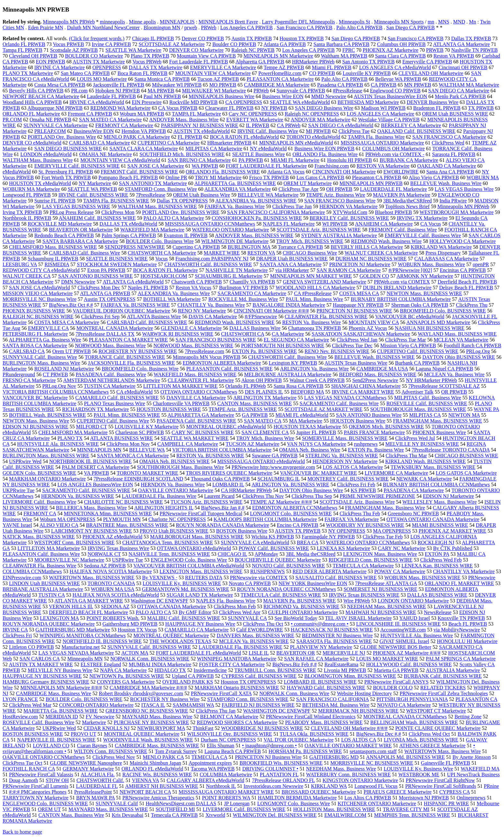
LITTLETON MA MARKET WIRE (180, 386)
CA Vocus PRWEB (178, 108)
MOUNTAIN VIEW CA (373, 322)
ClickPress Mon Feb (235, 607)
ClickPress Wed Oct (429, 734)
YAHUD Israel (415, 618)
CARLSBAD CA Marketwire (99, 143)
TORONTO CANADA (111, 583)
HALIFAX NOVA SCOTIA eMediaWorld (116, 595)
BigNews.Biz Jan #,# (223, 508)
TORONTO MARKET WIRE (148, 473)
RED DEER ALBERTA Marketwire (329, 571)
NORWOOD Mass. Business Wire (110, 345)
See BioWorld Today (296, 618)
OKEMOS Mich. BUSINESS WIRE (386, 427)
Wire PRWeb (357, 601)
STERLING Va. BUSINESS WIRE (342, 456)
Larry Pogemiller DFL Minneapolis (298, 22)
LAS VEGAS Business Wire (464, 189)
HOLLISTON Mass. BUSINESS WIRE (334, 809)
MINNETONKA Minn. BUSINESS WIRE (108, 513)
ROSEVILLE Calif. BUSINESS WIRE (427, 403)
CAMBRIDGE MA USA (382, 369)
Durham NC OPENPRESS (229, 740)
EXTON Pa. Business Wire (376, 450)
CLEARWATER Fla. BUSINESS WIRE (326, 317)
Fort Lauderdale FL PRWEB (198, 62)
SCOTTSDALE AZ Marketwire (171, 44)
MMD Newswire (329, 96)
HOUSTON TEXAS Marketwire (307, 427)
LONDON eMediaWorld (46, 154)
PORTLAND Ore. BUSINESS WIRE (181, 212)
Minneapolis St (354, 22)
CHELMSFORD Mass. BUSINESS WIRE (53, 247)
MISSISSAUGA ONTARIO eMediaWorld (261, 461)
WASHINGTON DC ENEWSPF (277, 711)
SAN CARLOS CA (40, 659)
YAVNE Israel (17, 525)
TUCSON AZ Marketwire (252, 444)
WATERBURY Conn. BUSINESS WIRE (348, 775)
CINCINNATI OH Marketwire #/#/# (271, 311)
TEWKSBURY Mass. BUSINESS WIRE (433, 467)
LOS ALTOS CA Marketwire (353, 467)
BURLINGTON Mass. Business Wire (41, 363)
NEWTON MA (464, 415)
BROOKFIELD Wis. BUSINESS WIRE (281, 763)
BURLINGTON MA (249, 247)
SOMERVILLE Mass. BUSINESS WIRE (345, 438)
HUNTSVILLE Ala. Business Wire (417, 635)
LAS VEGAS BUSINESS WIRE (76, 206)
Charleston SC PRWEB (140, 432)
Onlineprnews (471, 798)
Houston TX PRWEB (302, 38)
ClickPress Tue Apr (298, 189)
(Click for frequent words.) (97, 38)
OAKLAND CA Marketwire (447, 166)
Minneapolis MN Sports (399, 22)
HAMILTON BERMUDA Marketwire (297, 798)
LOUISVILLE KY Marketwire (147, 427)
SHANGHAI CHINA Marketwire (366, 386)
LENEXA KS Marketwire (343, 548)
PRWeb (209, 28)
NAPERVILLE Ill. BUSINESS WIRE (56, 740)
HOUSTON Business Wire (358, 421)
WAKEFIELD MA (480, 769)
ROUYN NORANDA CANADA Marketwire (222, 525)
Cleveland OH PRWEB (33, 56)
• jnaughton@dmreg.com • (269, 746)
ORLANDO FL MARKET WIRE (459, 583)
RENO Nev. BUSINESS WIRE (337, 351)
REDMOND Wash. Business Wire (386, 241)
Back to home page (22, 832)
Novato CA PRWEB (250, 583)
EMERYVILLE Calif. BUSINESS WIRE (77, 166)
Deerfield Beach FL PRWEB (467, 282)
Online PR (176, 177)
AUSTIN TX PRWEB (298, 531)
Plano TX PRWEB (150, 56)
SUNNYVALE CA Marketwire (56, 125)
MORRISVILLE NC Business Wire (40, 299)
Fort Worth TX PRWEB (66, 177)
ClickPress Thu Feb (360, 513)
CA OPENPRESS (244, 102)
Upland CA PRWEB (193, 676)
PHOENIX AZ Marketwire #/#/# (407, 653)
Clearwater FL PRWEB (229, 108)
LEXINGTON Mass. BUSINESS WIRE (201, 571)
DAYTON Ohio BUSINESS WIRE (459, 357)
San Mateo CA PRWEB (85, 73)
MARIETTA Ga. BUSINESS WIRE (61, 711)
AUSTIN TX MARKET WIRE (41, 664)
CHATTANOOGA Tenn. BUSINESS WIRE (167, 542)
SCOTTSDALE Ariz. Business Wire (357, 502)
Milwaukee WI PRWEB (177, 85)
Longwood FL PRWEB (27, 195)
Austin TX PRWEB (252, 38)
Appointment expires (210, 763)
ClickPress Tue (354, 131)
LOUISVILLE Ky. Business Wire (419, 769)
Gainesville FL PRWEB (446, 763)
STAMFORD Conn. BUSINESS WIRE (248, 699)
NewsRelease (437, 612)
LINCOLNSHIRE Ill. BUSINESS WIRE (398, 624)
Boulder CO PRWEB (234, 44)
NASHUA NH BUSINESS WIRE (430, 328)
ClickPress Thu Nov (263, 496)
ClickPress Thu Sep (312, 496)
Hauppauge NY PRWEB (358, 305)
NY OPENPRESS (347, 531)
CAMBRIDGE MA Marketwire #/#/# (148, 688)
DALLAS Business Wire (255, 328)
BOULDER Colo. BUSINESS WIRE (84, 699)
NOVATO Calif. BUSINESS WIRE (288, 566)
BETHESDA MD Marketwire (368, 102)
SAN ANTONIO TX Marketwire (153, 183)
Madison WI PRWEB (383, 108)
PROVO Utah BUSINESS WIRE (174, 531)
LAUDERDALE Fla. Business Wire (159, 496)
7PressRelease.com (204, 351)
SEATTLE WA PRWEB (93, 189)
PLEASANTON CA (476, 699)
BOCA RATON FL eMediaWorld (244, 137)
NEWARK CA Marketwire (424, 479)
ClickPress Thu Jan (216, 711)
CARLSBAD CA (27, 351)
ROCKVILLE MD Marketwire (60, 224)
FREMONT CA (40, 513)
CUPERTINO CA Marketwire (169, 143)
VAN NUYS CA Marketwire (317, 444)
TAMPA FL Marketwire (196, 114)
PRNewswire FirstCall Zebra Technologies (444, 693)
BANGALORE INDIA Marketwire (289, 305)
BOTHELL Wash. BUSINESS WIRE (47, 415)
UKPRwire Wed (59, 728)
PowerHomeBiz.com (280, 73)
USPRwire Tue (127, 560)
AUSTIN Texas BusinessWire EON (390, 96)
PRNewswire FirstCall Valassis (41, 775)
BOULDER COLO (393, 688)
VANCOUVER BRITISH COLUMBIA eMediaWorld (189, 566)
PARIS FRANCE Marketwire (374, 432)
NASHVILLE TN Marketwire (236, 270)
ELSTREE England (101, 664)
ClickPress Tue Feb (382, 537)
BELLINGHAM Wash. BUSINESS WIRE (414, 722)
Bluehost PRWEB (394, 212)
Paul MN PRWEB (162, 96)
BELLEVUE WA (147, 450)
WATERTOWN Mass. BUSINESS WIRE (92, 578)
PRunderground (19, 374)
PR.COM (12, 120)
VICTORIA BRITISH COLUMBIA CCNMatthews (56, 392)
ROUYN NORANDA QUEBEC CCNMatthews (286, 589)
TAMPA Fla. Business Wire (376, 137)
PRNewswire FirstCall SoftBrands (441, 786)
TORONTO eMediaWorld (313, 137)
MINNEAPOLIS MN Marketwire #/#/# (61, 688)
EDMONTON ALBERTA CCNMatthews (295, 508)
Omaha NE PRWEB (50, 120)
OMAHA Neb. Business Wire (310, 450)
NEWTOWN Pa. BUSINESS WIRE (127, 676)
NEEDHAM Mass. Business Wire (341, 769)
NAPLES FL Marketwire (289, 224)
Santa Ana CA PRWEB (450, 172)
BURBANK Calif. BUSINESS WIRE (443, 676)
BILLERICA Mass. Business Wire (91, 508)
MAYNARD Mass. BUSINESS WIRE (108, 809)
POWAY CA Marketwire (400, 571)
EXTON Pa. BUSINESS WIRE (265, 351)
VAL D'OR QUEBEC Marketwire (299, 740)
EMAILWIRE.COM (345, 815)
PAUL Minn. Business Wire (314, 299)
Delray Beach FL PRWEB (466, 288)
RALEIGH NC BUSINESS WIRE (38, 317)
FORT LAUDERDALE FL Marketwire (266, 166)
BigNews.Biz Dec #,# (379, 734)
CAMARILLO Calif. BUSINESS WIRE (117, 398)
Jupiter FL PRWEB (316, 432)
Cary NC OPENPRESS (253, 114)
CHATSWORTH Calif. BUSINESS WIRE (208, 264)
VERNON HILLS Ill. (71, 607)
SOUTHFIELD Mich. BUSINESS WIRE (182, 154)
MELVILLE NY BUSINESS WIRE (422, 444)
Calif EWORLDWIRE (260, 630)
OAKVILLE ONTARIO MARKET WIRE (348, 746)
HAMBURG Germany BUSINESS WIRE (46, 682)
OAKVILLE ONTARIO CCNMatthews (44, 757)
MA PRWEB (161, 91)
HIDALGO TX (170, 670)
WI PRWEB (335, 224)
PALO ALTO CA (153, 612)
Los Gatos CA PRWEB (320, 177)
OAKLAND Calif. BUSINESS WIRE (416, 131)
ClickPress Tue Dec (352, 345)
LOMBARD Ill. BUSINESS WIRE (320, 682)
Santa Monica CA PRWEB (162, 79)
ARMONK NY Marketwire (425, 276)
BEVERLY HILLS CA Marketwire (367, 247)
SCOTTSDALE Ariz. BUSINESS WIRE (319, 230)
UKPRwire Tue (18, 490)
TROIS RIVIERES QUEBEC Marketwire (229, 473)
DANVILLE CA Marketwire (196, 398)
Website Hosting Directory (364, 693)
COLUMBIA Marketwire (226, 775)
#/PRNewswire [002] (410, 270)
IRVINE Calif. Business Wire (268, 131)
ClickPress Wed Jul (415, 438)
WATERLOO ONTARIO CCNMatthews (368, 542)
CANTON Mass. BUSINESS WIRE (255, 403)
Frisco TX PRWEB (269, 177)
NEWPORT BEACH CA (145, 792)
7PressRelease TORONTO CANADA (450, 450)
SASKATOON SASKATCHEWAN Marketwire (361, 334)
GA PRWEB (255, 415)
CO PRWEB (322, 73)
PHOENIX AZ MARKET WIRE (452, 531)
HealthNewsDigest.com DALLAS (181, 803)
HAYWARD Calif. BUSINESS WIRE (326, 688)
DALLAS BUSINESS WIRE (437, 595)
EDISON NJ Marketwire (449, 496)
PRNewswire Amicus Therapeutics (158, 798)
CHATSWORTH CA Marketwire (162, 253)
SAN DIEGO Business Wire (324, 108)
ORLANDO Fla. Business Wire (325, 154)
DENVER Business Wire (432, 102)
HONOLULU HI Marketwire (467, 641)
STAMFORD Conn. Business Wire (161, 189)
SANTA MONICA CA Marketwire (133, 456)
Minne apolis (142, 22)
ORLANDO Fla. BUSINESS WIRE (223, 172)
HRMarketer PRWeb (313, 62)
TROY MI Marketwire (218, 177)
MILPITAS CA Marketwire (214, 149)
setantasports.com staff (373, 751)
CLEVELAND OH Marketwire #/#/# (349, 728)
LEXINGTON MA (59, 618)
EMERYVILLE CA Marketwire (223, 67)
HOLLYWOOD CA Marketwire (463, 241)
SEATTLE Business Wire (259, 154)
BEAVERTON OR (296, 653)
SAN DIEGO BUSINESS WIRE (68, 149)
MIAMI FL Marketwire (295, 160)
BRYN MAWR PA (95, 798)
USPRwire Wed (25, 461)
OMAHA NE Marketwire (105, 154)
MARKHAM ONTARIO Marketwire (47, 479)
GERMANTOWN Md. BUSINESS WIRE (186, 589)
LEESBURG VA (20, 264)
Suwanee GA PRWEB (275, 456)
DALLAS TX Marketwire (155, 67)
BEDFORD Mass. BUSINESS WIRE (378, 374)
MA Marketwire (306, 421)
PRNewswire (482, 578)
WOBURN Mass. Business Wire (432, 264)
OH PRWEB (339, 189)
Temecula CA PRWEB (175, 815)
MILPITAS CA (425, 415)
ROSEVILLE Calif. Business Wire (38, 722)
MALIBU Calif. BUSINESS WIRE (184, 618)
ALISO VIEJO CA (59, 525)
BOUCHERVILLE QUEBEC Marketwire (278, 560)
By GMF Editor (195, 612)
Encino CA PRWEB (297, 525)
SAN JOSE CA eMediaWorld (39, 288)
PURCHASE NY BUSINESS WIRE (151, 722)
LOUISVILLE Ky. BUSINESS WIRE (182, 583)
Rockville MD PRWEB (194, 102)
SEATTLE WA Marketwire (133, 50)
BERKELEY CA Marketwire (411, 125)
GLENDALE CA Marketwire (191, 328)
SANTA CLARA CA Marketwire (144, 149)
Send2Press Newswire (375, 380)
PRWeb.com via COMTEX (402, 282)
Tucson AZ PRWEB (218, 79)
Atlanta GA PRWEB (285, 44)
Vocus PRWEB (68, 44)
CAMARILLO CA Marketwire (197, 630)
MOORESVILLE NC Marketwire (69, 560)
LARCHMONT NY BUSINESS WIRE (92, 531)
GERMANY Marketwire (88, 769)
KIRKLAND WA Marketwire (441, 247)
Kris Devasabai (128, 815)
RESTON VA (261, 253)
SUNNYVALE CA (247, 618)
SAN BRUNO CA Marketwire (199, 160)
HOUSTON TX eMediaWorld (40, 183)
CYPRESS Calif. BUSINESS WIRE (259, 676)
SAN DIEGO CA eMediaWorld (341, 125)
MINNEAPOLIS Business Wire (221, 96)
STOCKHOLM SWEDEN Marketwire (117, 264)
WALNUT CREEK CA (27, 276)
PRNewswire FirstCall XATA (221, 693)
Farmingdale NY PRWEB (328, 537)
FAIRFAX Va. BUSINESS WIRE (135, 305)
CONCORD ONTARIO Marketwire (96, 705)
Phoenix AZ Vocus (368, 328)
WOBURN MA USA (112, 589)
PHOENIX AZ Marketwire (390, 50)
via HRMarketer (292, 270)
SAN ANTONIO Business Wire (369, 415)
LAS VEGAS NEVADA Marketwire (76, 653)
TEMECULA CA (209, 757)
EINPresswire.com (22, 578)
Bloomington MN (162, 28)
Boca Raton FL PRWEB (142, 73)
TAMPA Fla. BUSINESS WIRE (116, 201)
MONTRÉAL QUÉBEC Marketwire (171, 635)
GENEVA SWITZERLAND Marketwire (324, 282)
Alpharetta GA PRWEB (260, 62)
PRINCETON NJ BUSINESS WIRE (354, 311)
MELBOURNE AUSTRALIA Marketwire (288, 374)
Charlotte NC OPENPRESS (177, 519)
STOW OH (57, 780)
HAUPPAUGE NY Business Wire (200, 624)
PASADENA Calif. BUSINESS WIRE (197, 421)
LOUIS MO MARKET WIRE (387, 659)
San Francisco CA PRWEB (304, 28)
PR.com (79, 91)
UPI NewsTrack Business (473, 775)
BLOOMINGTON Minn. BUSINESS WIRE (350, 676)
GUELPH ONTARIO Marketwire (303, 612)
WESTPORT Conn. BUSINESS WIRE (74, 542)
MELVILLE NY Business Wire (60, 670)
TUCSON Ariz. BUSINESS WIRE (206, 502)
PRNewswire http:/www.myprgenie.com (274, 467)
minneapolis (113, 22)
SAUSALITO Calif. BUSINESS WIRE (336, 578)
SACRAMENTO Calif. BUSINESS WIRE (86, 490)
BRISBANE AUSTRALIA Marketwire (43, 589)
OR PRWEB (454, 392)
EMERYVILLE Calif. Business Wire (423, 235)
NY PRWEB (274, 108)
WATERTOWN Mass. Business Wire (443, 751)
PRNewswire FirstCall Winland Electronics (311, 717)
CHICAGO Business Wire (310, 253)
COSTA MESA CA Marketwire (67, 322)
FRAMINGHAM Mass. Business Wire (385, 508)
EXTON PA (437, 554)
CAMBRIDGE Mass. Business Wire (54, 693)
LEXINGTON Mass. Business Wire (380, 554)
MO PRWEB (223, 85)
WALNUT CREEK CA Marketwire (381, 253)
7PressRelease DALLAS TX (105, 334)
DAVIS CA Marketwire (213, 317)
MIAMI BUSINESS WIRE (440, 525)
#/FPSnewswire (261, 317)
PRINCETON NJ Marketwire (360, 264)
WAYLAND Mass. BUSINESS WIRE (457, 334)
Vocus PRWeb (147, 62)
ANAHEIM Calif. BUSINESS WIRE (97, 218)
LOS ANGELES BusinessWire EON (95, 485)
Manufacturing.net (81, 647)
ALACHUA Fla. (98, 775)
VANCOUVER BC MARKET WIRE (319, 473)
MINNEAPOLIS (177, 22)
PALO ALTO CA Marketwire (174, 218)
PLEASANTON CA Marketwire (280, 79)
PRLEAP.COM (50, 131)
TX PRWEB (481, 108)
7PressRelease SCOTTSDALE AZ (444, 386)
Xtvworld (215, 815)
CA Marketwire (288, 334)
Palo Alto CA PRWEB (359, 28)
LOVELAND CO (51, 746)
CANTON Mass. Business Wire (71, 815)
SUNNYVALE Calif (117, 803)
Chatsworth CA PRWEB (197, 282)
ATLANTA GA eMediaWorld (133, 282)
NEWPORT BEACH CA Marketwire (41, 96)
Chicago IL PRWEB (153, 38)
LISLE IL (259, 653)
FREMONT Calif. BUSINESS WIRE (139, 172)
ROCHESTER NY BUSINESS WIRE (138, 351)
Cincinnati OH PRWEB (463, 67)
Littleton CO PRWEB (32, 647)
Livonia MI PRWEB (345, 670)
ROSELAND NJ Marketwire (64, 369)
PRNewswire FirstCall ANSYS (396, 682)
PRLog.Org (478, 351)
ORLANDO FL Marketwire (31, 114)
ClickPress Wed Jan (357, 340)
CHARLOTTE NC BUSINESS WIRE (123, 502)
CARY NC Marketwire (402, 548)
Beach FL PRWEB (468, 624)
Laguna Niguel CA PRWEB (444, 369)
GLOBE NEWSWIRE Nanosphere (86, 763)
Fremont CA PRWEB (90, 114)
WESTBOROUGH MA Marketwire (456, 212)
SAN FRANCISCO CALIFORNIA (332, 699)
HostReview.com (20, 717)
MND (459, 22)
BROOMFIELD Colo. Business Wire (140, 369)
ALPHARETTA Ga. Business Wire (45, 340)
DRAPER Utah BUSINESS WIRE (292, 259)
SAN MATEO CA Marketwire (110, 120)
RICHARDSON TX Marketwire (95, 409)
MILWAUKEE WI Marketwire (214, 91)
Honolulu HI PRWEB (350, 160)
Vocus (162, 259)
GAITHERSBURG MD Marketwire (73, 630)
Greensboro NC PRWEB (413, 513)
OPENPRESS (107, 67)
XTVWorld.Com (350, 212)
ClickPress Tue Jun (292, 206)
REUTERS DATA (204, 578)
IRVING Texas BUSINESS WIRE (364, 595)
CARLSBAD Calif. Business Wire (84, 253)
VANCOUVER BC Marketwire (35, 398)
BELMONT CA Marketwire (229, 717)
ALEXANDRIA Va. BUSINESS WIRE (256, 201)
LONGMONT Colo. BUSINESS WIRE (291, 513)
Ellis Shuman (221, 746)
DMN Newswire (78, 282)
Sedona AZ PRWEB (105, 566)
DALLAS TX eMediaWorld (128, 224)
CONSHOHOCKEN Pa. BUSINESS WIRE (257, 218)
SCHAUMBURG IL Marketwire (229, 276)
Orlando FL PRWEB (24, 44)
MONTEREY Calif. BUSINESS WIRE (348, 479)
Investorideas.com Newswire (274, 786)
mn (431, 22)
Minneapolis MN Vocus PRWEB (207, 357)
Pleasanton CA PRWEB (377, 177)
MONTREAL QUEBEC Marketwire (142, 734)
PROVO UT (83, 734)
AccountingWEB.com (403, 630)
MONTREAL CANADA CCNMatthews (405, 717)
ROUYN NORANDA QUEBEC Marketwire (49, 624)
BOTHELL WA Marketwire (172, 299)
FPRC (349, 50)
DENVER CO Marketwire (196, 50)
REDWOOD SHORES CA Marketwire (237, 722)
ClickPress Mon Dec (99, 288)
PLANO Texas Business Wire (114, 403)
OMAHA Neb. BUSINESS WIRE (175, 461)
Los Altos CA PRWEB (368, 798)
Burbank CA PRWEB (417, 363)
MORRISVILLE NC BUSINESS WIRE (372, 763)
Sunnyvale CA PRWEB (301, 91)
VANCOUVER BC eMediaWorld (410, 317)
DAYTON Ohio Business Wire (311, 490)
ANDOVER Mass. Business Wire (184, 120)
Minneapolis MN (85, 659)
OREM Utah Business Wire (201, 195)
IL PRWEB (258, 125)
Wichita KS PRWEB (273, 537)
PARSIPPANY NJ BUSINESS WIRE (200, 125)
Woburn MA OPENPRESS (68, 519)
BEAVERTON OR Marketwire (81, 230)
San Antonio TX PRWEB (369, 62)
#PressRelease (347, 91)
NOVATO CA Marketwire (404, 705)
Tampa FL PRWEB (22, 50)
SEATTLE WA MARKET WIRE (195, 438)
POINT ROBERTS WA (226, 798)
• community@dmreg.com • (320, 624)
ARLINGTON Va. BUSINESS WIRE (290, 485)
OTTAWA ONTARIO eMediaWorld (194, 548)
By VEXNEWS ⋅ (160, 578)
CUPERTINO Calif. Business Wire (113, 421)
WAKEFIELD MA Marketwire (152, 230)
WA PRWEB (205, 166)
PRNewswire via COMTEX (259, 578)
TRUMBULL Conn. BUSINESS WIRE (275, 670)
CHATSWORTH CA (243, 334)
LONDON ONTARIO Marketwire (413, 601)
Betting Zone (468, 717)
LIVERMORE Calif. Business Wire (39, 502)
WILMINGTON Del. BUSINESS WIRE (275, 815)
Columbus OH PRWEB (401, 44)
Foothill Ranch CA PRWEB (472, 345)
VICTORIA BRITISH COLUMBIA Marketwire (222, 450)
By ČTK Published (453, 548)
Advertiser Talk (417, 392)
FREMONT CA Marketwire (124, 125)
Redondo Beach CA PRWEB (64, 235)
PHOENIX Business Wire (439, 432)
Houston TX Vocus (137, 630)
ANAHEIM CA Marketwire (384, 224)
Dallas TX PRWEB (471, 38)
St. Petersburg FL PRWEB (66, 172)
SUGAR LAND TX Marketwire (200, 595)
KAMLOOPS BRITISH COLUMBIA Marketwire (265, 519)
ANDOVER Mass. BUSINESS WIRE (254, 235)
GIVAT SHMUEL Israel (404, 641)
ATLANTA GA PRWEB (105, 293)
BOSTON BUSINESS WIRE (33, 734)
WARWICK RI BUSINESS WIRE (178, 334)
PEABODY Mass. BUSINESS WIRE (324, 722)
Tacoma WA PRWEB (213, 769)
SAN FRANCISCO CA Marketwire (449, 137)
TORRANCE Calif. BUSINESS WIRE (125, 357)
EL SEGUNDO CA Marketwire (296, 340)
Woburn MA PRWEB (142, 114)
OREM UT (49, 809)
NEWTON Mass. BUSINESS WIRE (424, 293)
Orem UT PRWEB (72, 351)
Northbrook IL (221, 786)
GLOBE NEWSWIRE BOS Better (396, 647)
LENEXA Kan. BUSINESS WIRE (437, 566)
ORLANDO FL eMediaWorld (152, 769)
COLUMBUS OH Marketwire (394, 149)
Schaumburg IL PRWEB (53, 259)
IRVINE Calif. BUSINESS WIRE (93, 195)
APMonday (266, 554)
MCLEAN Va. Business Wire (454, 374)
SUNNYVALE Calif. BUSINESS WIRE (149, 647)
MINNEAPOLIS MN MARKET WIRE (311, 276)
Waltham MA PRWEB (344, 56)
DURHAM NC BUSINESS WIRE (371, 259)
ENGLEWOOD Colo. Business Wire (189, 560)
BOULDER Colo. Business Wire (160, 241)
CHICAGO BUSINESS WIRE (466, 456)
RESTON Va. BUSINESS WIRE (210, 456)
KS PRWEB (363, 490)
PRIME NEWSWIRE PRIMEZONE (378, 496)
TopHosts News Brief (407, 206)
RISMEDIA (57, 264)
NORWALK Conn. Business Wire (294, 693)
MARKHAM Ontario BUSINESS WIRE (237, 688)
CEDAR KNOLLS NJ (107, 728)
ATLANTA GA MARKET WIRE (89, 601)
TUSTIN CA (51, 595)
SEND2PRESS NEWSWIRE (135, 247)
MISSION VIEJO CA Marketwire (38, 293)
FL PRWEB (190, 137)
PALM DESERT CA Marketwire (95, 467)
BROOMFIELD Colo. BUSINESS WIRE (443, 311)
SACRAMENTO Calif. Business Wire (339, 403)
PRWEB (435, 50)
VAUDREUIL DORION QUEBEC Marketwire (122, 311)
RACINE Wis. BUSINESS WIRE (157, 775)
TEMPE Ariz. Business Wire (336, 195)
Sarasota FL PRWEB (454, 154)
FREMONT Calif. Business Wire (403, 230)
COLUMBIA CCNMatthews (32, 571)
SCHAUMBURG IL (279, 479)
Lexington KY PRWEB (293, 363)
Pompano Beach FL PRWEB (128, 177)
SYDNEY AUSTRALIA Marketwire (339, 235)
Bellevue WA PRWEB (398, 79)
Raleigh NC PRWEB (253, 50)
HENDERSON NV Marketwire (345, 461)
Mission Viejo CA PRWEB (408, 345)
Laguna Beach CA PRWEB (233, 751)
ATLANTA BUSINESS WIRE (122, 438)
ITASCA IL (153, 705)
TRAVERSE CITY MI (406, 809)
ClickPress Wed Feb (441, 560)
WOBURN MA (483, 177)
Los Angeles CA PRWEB (246, 28)
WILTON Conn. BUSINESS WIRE (111, 751)
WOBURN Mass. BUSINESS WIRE (422, 578)
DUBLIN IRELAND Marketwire (397, 288)
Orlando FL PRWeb (246, 386)
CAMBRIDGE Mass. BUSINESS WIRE (157, 746)
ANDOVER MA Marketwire (320, 120)
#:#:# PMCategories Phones (38, 792)
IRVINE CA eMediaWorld (97, 102)
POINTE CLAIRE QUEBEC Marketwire (438, 728)
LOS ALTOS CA (359, 740)
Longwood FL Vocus (376, 786)
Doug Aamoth (23, 780)
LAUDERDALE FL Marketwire (393, 189)
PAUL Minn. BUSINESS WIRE (127, 415)
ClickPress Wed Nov (114, 757)
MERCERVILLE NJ (344, 653)
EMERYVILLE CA (48, 328)
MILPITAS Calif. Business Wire (428, 398)
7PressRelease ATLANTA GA (386, 583)
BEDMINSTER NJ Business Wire (337, 635)
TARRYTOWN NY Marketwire (36, 798)
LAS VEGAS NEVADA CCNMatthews (345, 398)
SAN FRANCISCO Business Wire (340, 201)
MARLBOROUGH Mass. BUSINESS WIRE (197, 537)
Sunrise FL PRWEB (55, 201)
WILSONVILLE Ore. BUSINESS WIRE (230, 734)
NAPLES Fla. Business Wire (226, 601)
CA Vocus (431, 224)
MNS (444, 22)
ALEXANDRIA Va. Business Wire (174, 293)
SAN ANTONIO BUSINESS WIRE (95, 276)
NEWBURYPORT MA (161, 728)
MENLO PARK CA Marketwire (137, 137)
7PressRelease (151, 195)
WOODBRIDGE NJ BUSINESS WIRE (262, 728)
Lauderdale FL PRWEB (111, 96)
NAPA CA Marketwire (123, 670)
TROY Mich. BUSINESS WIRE (310, 241)
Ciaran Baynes (92, 746)
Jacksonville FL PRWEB (118, 85)
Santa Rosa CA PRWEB (298, 386)
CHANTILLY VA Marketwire (464, 571)
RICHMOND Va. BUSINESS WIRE (301, 607)
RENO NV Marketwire (202, 311)
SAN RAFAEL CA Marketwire (316, 659)
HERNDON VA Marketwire (349, 206)
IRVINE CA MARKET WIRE (363, 392)
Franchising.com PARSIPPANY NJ (212, 259)
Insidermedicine (210, 670)
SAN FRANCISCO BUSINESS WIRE (216, 340)
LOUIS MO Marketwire (102, 79)
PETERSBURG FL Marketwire (35, 334)
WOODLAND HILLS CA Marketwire (315, 288)
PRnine (491, 786)
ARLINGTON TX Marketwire (265, 398)
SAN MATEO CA (263, 421)
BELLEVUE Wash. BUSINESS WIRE (374, 357)
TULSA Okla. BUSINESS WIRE (314, 734)
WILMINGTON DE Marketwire (235, 241)
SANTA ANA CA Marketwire (291, 264)
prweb (191, 28)
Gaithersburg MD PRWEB (130, 624)
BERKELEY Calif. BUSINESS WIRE (349, 218)
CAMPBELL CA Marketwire (188, 444)
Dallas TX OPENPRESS (182, 201)
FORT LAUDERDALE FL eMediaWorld (198, 653)
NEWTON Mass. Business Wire (36, 421)
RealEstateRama (341, 664)
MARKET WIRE (222, 253)
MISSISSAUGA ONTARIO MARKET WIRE (226, 792)
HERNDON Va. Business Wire (173, 485)
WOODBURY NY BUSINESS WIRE (365, 525)
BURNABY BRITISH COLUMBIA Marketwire (401, 299)
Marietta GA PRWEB (396, 670)
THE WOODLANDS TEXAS (180, 641)
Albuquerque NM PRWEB (55, 108)
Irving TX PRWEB (22, 212)
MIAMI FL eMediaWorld (302, 415)
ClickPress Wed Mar (30, 705)
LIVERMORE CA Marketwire (396, 473)
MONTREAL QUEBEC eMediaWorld (226, 427)
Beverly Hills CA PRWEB (36, 91)
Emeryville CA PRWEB (427, 62)
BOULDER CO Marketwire (94, 56)
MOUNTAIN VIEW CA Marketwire (213, 73)
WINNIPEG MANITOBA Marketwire (237, 659)
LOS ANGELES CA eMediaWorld (395, 67)
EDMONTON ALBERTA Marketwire (222, 363)
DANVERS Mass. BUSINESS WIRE (256, 635)
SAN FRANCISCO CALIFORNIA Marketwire (276, 212)
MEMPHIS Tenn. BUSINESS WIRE (412, 815)
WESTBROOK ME (419, 775)
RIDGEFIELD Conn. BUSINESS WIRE (370, 560)
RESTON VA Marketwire (383, 166)
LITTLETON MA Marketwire (49, 548)
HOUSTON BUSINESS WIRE (169, 409)
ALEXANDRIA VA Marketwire (238, 189)
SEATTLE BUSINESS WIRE (117, 259)
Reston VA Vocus (194, 288)
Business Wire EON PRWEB (324, 149)
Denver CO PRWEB (203, 38)
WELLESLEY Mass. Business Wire (440, 502)
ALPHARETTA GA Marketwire (201, 415)
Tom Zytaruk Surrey (176, 751)
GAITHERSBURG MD (334, 757)
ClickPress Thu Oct (263, 624)
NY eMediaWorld (268, 149)
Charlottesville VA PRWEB (181, 403)
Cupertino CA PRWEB (196, 247)
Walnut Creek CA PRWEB (317, 380)
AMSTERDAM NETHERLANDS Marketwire (111, 380)
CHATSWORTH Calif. (100, 780)
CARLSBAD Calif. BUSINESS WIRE (147, 322)
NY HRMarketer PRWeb (432, 380)
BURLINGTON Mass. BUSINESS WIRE (46, 456)
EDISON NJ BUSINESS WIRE (36, 427)
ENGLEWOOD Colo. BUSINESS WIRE (45, 803)
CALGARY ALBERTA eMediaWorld (205, 780)
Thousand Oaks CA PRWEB (221, 479)
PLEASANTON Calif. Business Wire (41, 554)
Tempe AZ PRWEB (284, 67)
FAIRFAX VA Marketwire (352, 519)
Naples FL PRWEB (148, 288)
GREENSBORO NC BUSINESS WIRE (147, 711)
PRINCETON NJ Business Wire (268, 757)
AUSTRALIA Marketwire (453, 670)
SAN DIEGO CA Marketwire (459, 91)
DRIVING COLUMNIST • (270, 769)
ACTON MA (135, 653)
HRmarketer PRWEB (229, 143)
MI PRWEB (318, 131)
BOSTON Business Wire (242, 531)
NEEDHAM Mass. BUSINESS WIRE (386, 607)
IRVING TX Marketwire (422, 218)
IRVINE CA (15, 630)
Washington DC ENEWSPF (160, 601)
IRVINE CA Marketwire (60, 67)
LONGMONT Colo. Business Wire (293, 803)
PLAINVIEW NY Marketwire (321, 647)
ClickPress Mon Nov (128, 444)
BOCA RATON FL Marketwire (165, 270)
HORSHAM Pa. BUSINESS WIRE (305, 751)
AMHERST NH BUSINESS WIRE (162, 786)
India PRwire (453, 201)
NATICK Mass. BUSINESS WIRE (39, 537)
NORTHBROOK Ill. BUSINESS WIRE (90, 461)
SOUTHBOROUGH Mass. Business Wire (180, 467)
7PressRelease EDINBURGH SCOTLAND (138, 479)
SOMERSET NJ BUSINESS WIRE (380, 589)
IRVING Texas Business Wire (118, 548)
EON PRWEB (51, 62)
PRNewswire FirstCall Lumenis (35, 786)
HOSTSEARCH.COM (164, 276)
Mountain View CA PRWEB (206, 56)
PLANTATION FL (279, 775)
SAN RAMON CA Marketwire (349, 270)
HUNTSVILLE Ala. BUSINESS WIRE (58, 444)
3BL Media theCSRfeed (311, 554)
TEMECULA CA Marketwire (363, 566)
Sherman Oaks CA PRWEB (420, 305)
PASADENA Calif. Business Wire (111, 374)
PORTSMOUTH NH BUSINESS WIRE (283, 345)
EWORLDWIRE (401, 172)
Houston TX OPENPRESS (248, 682)
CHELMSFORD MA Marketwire (73, 432)
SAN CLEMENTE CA (265, 432)
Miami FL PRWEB (332, 67)
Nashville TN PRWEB (475, 50)
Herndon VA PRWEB (144, 131)
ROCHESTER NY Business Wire (165, 699)
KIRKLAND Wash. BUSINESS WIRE (425, 461)
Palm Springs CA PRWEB (129, 235)
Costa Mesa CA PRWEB (60, 85)
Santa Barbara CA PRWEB (341, 44)
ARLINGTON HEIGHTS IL (164, 508)
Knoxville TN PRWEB (461, 618)
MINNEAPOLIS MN (99, 450)
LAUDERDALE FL (97, 786)
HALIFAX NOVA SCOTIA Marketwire (111, 571)
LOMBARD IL (228, 485)
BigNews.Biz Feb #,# (294, 664)
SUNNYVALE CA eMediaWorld (255, 542)
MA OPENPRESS (392, 531)
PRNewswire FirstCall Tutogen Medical (201, 513)
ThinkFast (203, 728)
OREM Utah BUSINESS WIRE (455, 114)
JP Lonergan (237, 803)
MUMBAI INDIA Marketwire (160, 664)
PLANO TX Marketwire (28, 73)
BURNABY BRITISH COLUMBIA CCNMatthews (436, 485)
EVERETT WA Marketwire (255, 120)
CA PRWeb (289, 125)
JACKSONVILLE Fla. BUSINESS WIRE (131, 363)
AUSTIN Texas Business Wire (356, 363)
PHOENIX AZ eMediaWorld (113, 537)
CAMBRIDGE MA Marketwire (277, 85)
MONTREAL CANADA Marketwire (115, 328)
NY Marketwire (95, 183)
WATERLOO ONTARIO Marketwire (230, 230)
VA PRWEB (96, 473)
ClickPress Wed (448, 143)
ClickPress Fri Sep (100, 317)
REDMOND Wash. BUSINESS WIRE (235, 322)
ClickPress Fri (17, 635)
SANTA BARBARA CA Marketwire (80, 241)
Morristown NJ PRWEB (424, 798)
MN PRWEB (418, 85)
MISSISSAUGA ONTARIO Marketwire (382, 143)
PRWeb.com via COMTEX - (395, 154)
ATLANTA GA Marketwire (461, 44)
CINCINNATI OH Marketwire (344, 172)
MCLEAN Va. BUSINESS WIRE (254, 641)
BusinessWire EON (94, 131)
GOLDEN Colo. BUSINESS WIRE (39, 473)
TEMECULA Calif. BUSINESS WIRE (281, 595)
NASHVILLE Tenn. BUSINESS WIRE (169, 554)
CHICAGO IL (232, 554)
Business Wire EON (283, 96)
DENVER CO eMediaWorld (32, 143)
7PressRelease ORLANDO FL (283, 780)
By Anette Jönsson (472, 757)
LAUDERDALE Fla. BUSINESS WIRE (240, 647)
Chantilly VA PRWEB (252, 282)
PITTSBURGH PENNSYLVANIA (412, 699)
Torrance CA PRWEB (301, 247)
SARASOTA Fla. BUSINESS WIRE (334, 641)
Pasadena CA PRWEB (340, 85)
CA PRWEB (384, 85)
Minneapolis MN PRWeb (69, 22)
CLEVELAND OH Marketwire (431, 73)
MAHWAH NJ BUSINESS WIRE (381, 612)
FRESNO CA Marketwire (29, 380)
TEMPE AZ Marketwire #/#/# (281, 502)
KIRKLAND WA (329, 786)
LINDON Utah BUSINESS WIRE (45, 583)
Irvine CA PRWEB (112, 44)
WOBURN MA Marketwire (31, 189)
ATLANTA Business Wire (154, 317)
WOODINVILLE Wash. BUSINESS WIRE (148, 740)
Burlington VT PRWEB (243, 288)
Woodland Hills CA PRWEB (32, 102)
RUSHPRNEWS (267, 571)
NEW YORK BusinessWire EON (313, 583)
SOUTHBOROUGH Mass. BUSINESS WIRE (418, 409)
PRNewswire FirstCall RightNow (440, 780)
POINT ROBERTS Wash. (113, 618)
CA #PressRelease (313, 293)
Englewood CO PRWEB (395, 91)
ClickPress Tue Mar (405, 340)
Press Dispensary (443, 253)
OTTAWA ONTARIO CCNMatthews (199, 392)
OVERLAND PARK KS (188, 682)
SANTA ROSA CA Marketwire (35, 345)
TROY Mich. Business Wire (265, 438)
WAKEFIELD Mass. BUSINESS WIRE (195, 374)
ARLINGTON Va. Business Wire (314, 369)
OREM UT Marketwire (308, 183)
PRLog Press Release (72, 212)
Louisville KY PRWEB (367, 73)
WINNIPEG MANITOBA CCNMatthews (83, 635)
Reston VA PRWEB (454, 56)
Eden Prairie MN (45, 28)
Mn (473, 22)
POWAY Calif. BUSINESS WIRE (274, 548)
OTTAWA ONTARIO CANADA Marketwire (433, 519)
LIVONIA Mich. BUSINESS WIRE (421, 740)
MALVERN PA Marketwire (401, 195)
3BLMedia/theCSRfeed (407, 201)
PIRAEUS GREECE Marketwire (398, 792)
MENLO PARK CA (163, 757)
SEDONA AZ (115, 607)
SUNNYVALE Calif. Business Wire (40, 357)
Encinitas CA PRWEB (463, 270)
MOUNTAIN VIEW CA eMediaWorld (120, 160)
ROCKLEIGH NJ (436, 542)
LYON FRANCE (20, 699)
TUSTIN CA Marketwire (110, 386)
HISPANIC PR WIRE (446, 803)
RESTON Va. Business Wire (311, 322)
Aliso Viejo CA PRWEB (434, 177)
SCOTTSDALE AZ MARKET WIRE (324, 409)
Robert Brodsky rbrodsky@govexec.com (141, 693)
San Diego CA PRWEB (411, 28)
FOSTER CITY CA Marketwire (232, 664)
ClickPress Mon (118, 212)
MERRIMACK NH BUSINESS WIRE (358, 711)
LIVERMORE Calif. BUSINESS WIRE (244, 809)
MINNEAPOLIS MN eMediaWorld (296, 143)
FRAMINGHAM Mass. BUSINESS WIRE (438, 421)
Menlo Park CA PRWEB (460, 96)
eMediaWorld (17, 172)
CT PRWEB (55, 374)
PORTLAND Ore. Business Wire (62, 137)
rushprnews (366, 444)
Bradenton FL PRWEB (437, 108)
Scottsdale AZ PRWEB (74, 50)
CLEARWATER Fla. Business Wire (39, 566)
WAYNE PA (486, 409)
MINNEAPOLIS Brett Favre (228, 22)
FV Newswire (100, 717)
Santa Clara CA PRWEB (401, 56)
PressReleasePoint (93, 792)
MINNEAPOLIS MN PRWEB (371, 183)
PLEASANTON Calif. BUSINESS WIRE (229, 369)
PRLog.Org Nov (59, 386)
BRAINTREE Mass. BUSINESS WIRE (127, 525)
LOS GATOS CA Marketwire (466, 473)
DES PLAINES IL (264, 392)
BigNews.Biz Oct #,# (71, 305)
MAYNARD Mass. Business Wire (157, 717)
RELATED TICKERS (443, 688)
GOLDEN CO (374, 276)
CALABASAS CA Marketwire (446, 259)
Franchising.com (332, 166)
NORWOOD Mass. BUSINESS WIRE (193, 345)
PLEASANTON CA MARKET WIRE (128, 340)
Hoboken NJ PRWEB (117, 91)
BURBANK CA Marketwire (409, 160)
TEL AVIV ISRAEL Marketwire (358, 618)
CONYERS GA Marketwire (126, 682)
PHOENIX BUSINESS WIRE (34, 311)
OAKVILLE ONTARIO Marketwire (175, 490)
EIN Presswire (147, 102)
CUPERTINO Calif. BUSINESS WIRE (418, 351)
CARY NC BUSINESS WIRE (203, 432)
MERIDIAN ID (62, 717)
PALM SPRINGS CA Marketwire (461, 659)
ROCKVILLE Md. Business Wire (243, 299)
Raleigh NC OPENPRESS (312, 114)
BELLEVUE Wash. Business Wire (446, 183)
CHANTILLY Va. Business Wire (211, 305)
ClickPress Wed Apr (240, 612)
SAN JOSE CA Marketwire (156, 166)
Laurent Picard (219, 496)
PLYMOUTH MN (122, 519)
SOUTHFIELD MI (175, 809)
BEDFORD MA (307, 392)
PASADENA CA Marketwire (414, 490)
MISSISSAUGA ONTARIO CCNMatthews (210, 224)
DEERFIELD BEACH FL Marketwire (88, 612)
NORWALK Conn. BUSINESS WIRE (150, 659)
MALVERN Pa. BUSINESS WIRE (300, 601)
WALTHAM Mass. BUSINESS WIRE (157, 206)
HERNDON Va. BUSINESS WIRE (78, 496)
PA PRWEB (251, 160)
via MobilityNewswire (457, 630)
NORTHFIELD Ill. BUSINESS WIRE (102, 641)
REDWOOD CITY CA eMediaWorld (41, 270)
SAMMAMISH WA (193, 705)
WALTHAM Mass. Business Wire (38, 160)
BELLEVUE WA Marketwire (268, 195)
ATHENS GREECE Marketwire (432, 746)
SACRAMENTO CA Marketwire (252, 293)
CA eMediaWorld (135, 392)
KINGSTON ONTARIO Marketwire (360, 780)
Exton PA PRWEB (106, 270)
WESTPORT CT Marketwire (436, 711)
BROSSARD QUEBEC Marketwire (319, 792)
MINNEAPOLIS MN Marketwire (279, 56)
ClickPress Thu (472, 305)
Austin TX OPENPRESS (110, 299)
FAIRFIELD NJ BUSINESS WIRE (258, 705)
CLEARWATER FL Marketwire (201, 380)
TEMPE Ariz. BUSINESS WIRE (243, 409)
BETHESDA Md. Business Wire (336, 705)
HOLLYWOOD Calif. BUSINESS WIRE (409, 664)
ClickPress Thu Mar (406, 456)
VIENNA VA (145, 780)
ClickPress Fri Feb (356, 485)
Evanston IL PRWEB (185, 235)
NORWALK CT (104, 554)
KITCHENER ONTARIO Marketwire (377, 803)
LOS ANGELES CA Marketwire (381, 114)
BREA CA (307, 542)
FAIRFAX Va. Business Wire (234, 206)
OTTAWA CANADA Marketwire (172, 607)
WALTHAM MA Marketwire (469, 85)
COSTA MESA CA (359, 293)
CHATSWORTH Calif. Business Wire (287, 357)
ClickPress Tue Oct (22, 763)
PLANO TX (70, 438)
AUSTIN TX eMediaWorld (201, 131)
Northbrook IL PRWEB (27, 218)
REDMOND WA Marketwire (120, 108)
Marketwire (94, 722)
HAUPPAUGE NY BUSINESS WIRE (42, 676)
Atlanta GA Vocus (286, 172)
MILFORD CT (92, 427)
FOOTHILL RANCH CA (29, 769)
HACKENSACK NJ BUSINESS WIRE (332, 630)
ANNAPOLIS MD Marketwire (438, 322)
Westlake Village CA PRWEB (389, 120)
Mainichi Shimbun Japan (156, 763)
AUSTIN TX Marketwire (99, 62)
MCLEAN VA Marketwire (461, 340)
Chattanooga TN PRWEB (315, 328)
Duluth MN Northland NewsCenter (103, 28)
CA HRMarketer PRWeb (246, 490)
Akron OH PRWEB (262, 380)
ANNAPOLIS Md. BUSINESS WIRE (405, 757)
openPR (481, 264)
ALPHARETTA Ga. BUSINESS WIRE (235, 183)
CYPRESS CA (455, 792)
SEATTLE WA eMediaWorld (300, 102)
